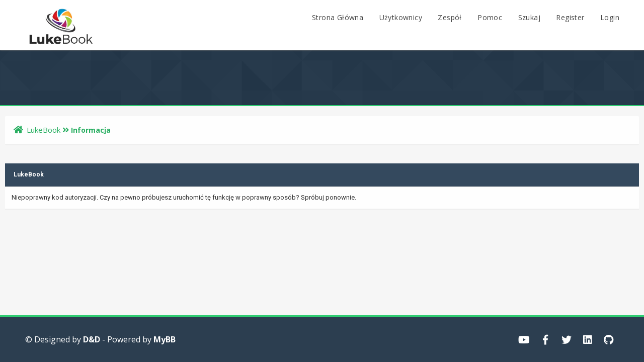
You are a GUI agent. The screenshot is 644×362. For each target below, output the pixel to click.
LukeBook (44, 130)
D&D (92, 339)
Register (570, 17)
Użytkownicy (401, 17)
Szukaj (529, 17)
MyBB (165, 339)
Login (610, 17)
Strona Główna (338, 17)
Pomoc (490, 17)
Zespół (450, 17)
